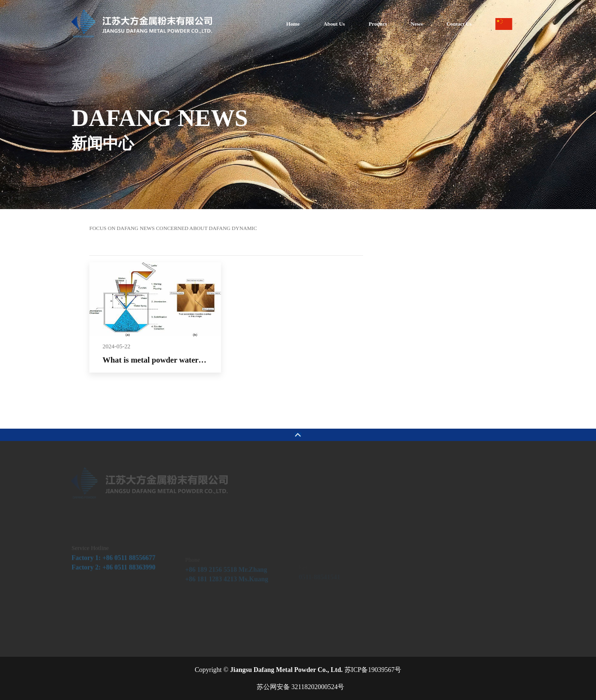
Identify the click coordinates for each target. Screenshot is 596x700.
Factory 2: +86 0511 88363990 (113, 578)
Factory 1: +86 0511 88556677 (113, 568)
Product (378, 24)
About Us (334, 24)
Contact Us (459, 24)
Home (293, 24)
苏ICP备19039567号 (373, 670)
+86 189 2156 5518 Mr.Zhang (226, 576)
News (417, 24)
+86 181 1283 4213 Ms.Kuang (227, 586)
